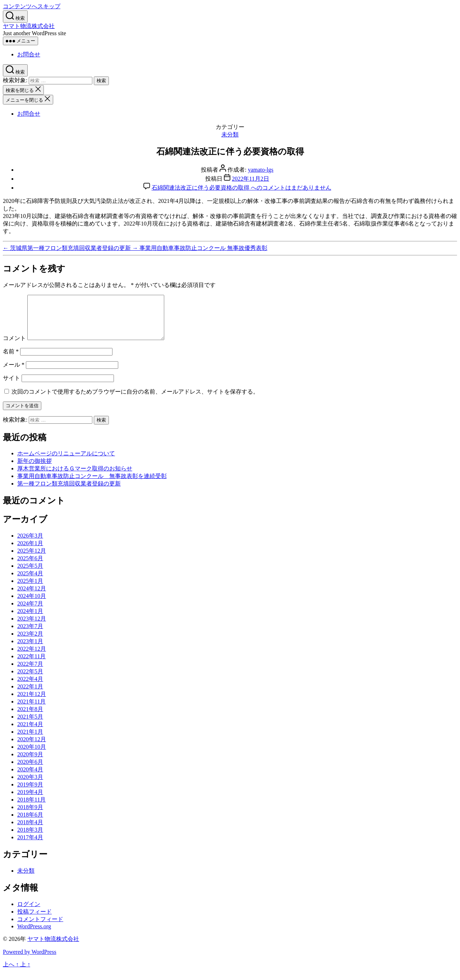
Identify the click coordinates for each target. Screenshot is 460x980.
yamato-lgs (261, 170)
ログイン (29, 913)
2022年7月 (30, 672)
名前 (11, 360)
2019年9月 (30, 793)
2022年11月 (31, 665)
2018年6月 (30, 823)
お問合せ (29, 54)
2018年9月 (30, 816)
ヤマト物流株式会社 (29, 26)
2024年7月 (30, 612)
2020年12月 (32, 748)
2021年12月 (32, 703)
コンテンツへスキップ (32, 6)
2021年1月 (30, 740)
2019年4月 (30, 801)
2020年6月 (30, 770)
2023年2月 (30, 642)
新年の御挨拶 (34, 470)
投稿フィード (34, 920)
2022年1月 (30, 695)
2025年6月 (30, 567)
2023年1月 (30, 650)
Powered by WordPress (30, 960)
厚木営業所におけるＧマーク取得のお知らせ (75, 477)
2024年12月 (32, 597)
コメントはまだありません (241, 188)
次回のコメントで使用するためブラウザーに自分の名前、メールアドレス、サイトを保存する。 (135, 400)
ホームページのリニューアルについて (66, 462)
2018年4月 (30, 831)
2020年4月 (30, 778)
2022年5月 (30, 680)
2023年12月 (32, 627)
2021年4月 (30, 733)
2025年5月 (30, 574)
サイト (11, 387)
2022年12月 (32, 657)
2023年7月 (30, 635)
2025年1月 (30, 589)
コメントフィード (40, 928)
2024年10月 (32, 605)
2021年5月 (30, 725)
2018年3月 (30, 838)
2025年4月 (30, 582)
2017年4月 (30, 846)
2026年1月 (30, 552)
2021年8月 (30, 718)
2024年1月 (30, 620)
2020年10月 (32, 755)
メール (14, 373)
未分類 (230, 134)
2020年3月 (30, 786)
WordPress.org (34, 935)
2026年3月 (30, 544)
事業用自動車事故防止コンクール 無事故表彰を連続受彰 (92, 485)
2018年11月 (31, 808)
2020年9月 (30, 763)
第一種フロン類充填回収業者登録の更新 (69, 492)
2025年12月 (32, 559)
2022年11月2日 (250, 179)
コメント (14, 347)
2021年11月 (31, 710)
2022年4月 (30, 688)
